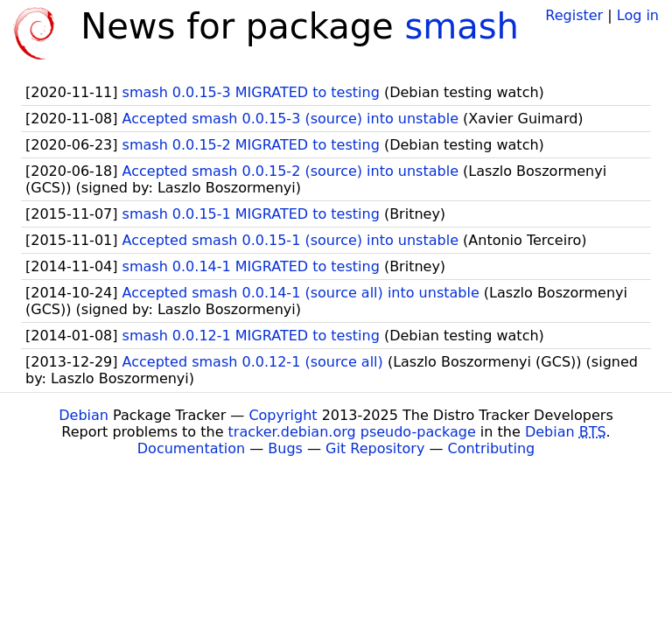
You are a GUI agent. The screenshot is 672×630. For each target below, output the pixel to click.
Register (574, 15)
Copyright (283, 415)
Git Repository (375, 448)
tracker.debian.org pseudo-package (352, 432)
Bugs (285, 448)
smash (462, 26)
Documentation (191, 448)
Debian (84, 415)
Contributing (492, 448)
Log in (638, 15)
